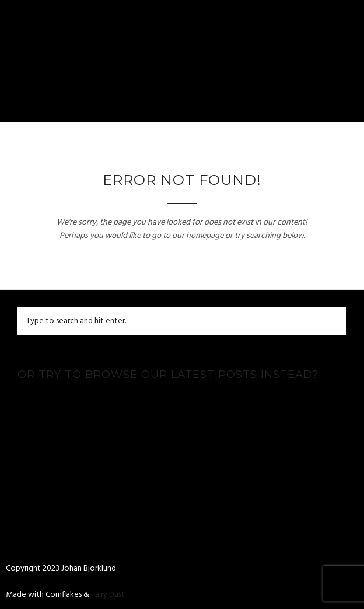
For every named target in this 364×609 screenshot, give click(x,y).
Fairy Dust (108, 595)
